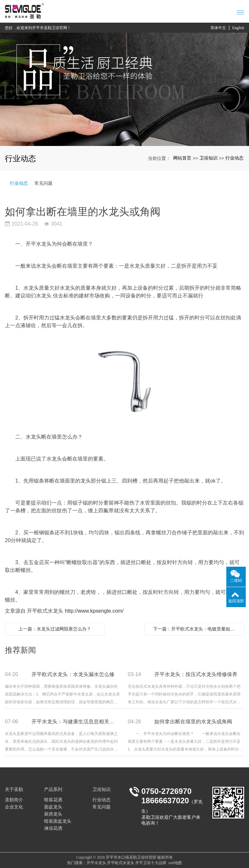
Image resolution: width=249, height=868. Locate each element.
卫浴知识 (208, 158)
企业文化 (14, 807)
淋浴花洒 (53, 828)
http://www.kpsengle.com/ (94, 611)
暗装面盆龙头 (58, 821)
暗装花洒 (53, 800)
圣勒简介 (14, 800)
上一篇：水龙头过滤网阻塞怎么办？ (55, 629)
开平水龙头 (96, 863)
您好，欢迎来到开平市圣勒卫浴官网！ (38, 28)
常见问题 (43, 183)
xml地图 (175, 863)
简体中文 (218, 28)
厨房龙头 (53, 814)
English (238, 28)
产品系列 (53, 790)
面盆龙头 (53, 807)
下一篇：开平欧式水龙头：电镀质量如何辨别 (196, 629)
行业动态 (234, 158)
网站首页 (182, 158)
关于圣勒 (14, 790)
